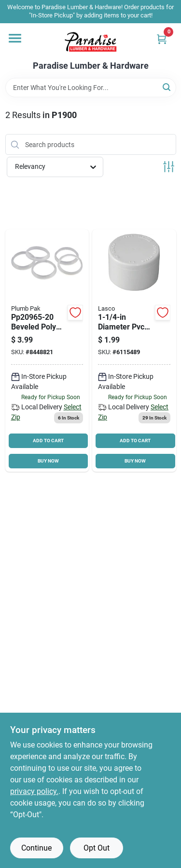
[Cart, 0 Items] (162, 39)
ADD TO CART (48, 441)
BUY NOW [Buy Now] (48, 461)
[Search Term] (91, 88)
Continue (36, 848)
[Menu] (15, 38)
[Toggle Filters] (169, 167)
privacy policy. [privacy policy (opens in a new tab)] (34, 791)
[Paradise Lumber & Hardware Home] (91, 42)
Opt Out (97, 848)
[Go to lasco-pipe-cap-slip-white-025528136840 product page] (134, 351)
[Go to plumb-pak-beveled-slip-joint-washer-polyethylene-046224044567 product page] (47, 351)
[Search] (167, 87)
